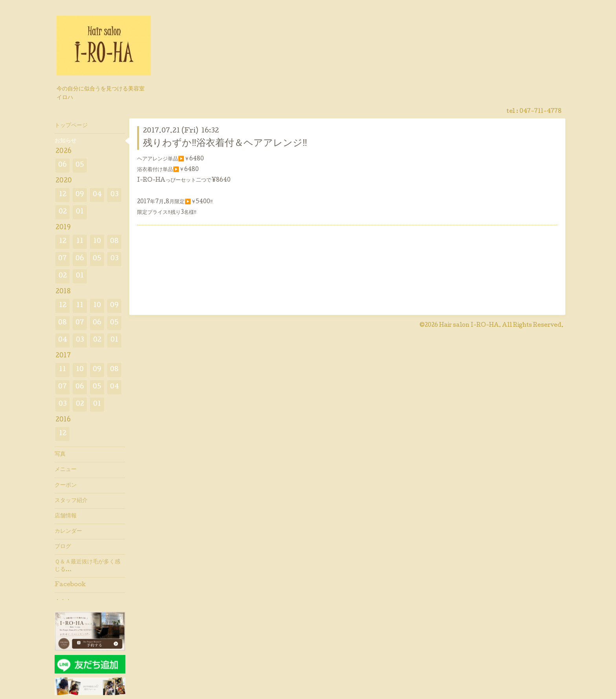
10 (97, 242)
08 (114, 242)
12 (63, 195)
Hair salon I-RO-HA (469, 326)
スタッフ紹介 (71, 501)
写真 (60, 454)
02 (63, 212)
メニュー (66, 470)
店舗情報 (66, 516)
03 (115, 195)
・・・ (63, 600)
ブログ (63, 547)
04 (97, 195)
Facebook (70, 585)
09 (80, 195)
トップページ (71, 126)
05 (80, 165)
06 (62, 165)
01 (80, 212)
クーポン (66, 486)
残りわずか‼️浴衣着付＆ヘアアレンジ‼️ (225, 144)
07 (62, 259)
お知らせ (66, 141)
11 (80, 242)
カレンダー (68, 532)
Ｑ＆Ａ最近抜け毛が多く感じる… (87, 566)
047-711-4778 (540, 112)
